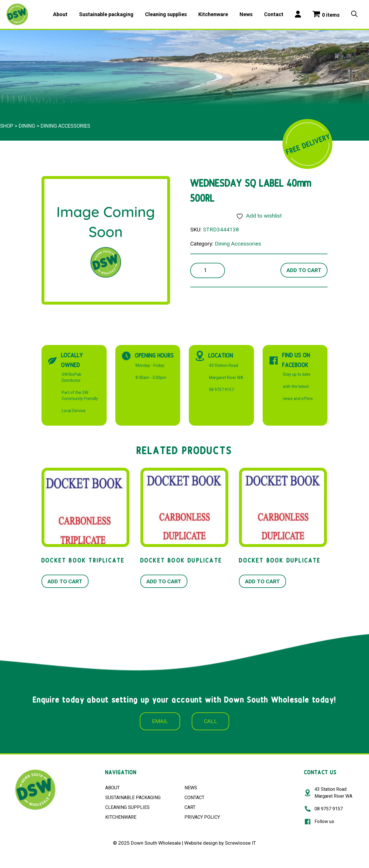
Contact (274, 14)
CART (190, 807)
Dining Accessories (65, 126)
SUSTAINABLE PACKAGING (133, 798)
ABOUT (112, 788)
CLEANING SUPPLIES (127, 807)
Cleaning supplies (166, 14)
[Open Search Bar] (354, 14)
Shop (7, 126)
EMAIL (160, 721)
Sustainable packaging (106, 14)
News (246, 14)
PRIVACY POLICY (202, 817)
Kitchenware (213, 14)
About (60, 14)
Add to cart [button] (65, 581)
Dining (27, 126)
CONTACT (194, 798)
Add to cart (304, 270)
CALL (210, 721)
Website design (201, 843)
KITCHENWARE (121, 817)
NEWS (191, 788)
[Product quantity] (208, 270)
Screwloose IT (240, 843)
